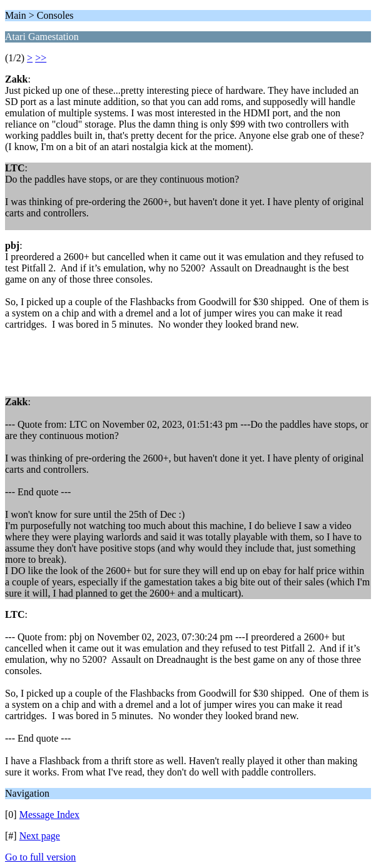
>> (41, 58)
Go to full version (40, 857)
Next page (40, 836)
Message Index (49, 815)
